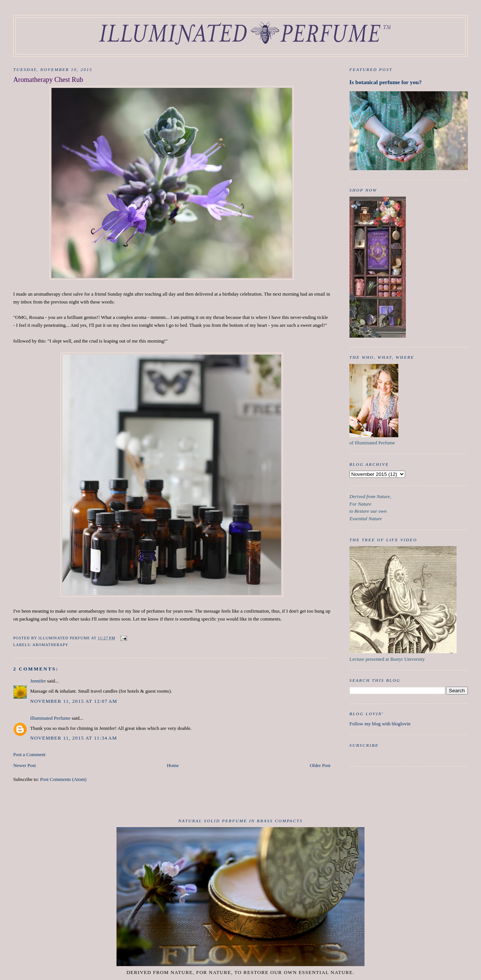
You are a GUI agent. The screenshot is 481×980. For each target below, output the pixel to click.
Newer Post (24, 765)
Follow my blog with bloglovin (380, 724)
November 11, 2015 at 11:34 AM (73, 738)
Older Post (320, 765)
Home (173, 765)
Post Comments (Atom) (64, 779)
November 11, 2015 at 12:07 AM (74, 701)
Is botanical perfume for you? (386, 82)
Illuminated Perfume (50, 718)
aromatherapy (50, 645)
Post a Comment (29, 754)
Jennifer (38, 681)
